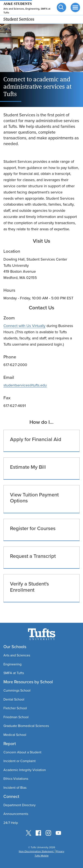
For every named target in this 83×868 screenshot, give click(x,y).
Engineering (12, 664)
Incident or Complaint (20, 761)
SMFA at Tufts (14, 673)
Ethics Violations (16, 779)
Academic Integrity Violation (25, 770)
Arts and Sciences (17, 655)
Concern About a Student (22, 752)
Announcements (16, 814)
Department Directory (20, 805)
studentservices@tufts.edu (25, 385)
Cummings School (17, 690)
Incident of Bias (15, 788)
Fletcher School (15, 708)
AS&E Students (18, 4)
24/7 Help (11, 823)
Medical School (15, 735)
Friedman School (16, 717)
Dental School (14, 699)
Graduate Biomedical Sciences (26, 726)
